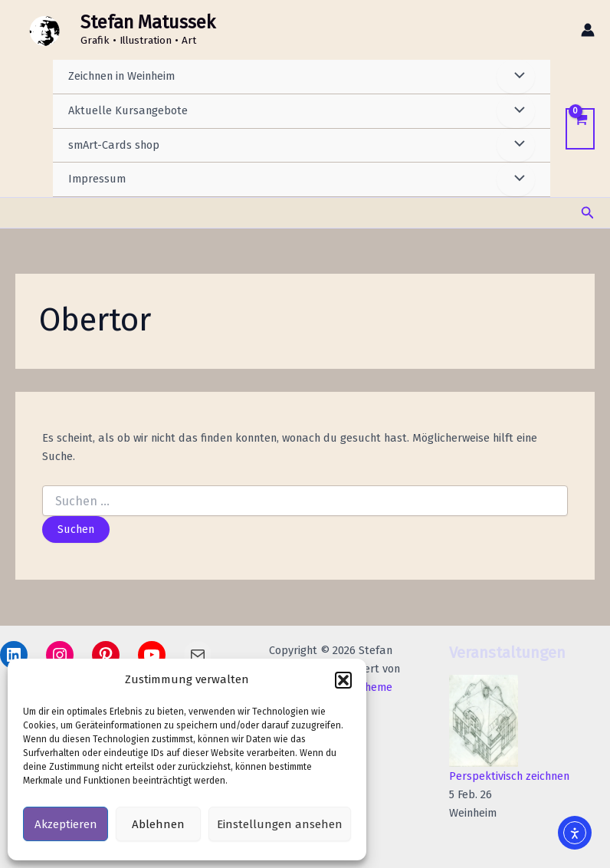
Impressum (97, 180)
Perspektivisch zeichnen (509, 776)
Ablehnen (158, 824)
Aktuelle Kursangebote (128, 112)
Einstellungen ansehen (280, 824)
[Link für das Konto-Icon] (588, 31)
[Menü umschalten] (516, 78)
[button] (343, 680)
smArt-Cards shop (114, 146)
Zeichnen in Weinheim (121, 77)
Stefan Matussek (152, 23)
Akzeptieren (66, 824)
